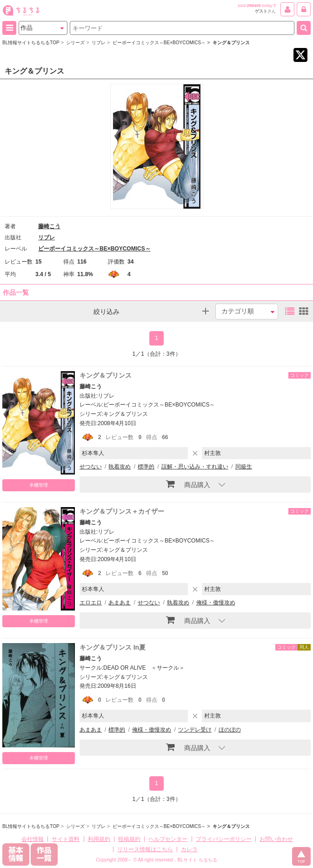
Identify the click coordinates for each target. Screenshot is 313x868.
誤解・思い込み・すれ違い (195, 467)
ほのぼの (230, 730)
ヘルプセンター (168, 839)
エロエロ (91, 603)
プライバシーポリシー (224, 839)
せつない (91, 467)
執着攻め (120, 467)
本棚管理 (39, 485)
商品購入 (188, 484)
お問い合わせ (276, 839)
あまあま (120, 603)
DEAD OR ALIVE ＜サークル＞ (144, 668)
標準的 (146, 467)
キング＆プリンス (106, 375)
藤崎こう (49, 226)
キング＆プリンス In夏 (113, 647)
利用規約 (99, 839)
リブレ (47, 237)
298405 (254, 6)
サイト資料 (66, 839)
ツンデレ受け (195, 730)
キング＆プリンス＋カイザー (122, 511)
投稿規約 (129, 839)
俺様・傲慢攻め (216, 603)
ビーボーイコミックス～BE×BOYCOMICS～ (94, 249)
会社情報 (33, 839)
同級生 (244, 467)
